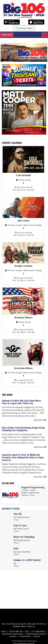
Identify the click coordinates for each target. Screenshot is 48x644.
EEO (27, 631)
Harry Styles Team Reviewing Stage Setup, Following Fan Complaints (24, 429)
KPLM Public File (16, 631)
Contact (37, 636)
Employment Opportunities (13, 634)
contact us (31, 626)
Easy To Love (20, 525)
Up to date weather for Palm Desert (24, 600)
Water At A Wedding (24, 537)
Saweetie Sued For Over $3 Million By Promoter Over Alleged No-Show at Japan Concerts (23, 457)
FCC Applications (39, 631)
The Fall (18, 514)
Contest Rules (25, 636)
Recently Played (11, 509)
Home (3, 631)
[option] (23, 52)
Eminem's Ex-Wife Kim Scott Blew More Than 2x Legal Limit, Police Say (21, 402)
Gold (16, 548)
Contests (13, 636)
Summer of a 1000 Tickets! (27, 560)
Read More (40, 420)
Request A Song (28, 495)
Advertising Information (36, 634)
